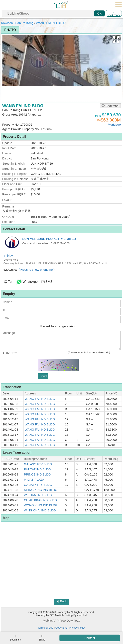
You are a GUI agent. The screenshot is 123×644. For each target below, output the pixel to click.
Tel (10, 282)
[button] (116, 39)
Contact (90, 638)
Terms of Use (45, 628)
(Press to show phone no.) (37, 270)
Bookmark (113, 13)
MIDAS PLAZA (34, 480)
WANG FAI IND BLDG (51, 23)
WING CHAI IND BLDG (40, 510)
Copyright (61, 628)
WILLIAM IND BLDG (38, 495)
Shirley (8, 256)
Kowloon (7, 23)
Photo (10, 30)
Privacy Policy (77, 628)
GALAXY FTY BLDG (38, 464)
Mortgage (114, 124)
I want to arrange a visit (57, 326)
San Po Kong (24, 23)
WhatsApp (30, 282)
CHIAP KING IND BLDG (40, 500)
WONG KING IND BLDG (41, 505)
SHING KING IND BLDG (41, 490)
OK (99, 13)
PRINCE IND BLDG (37, 474)
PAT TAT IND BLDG (37, 469)
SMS (49, 282)
